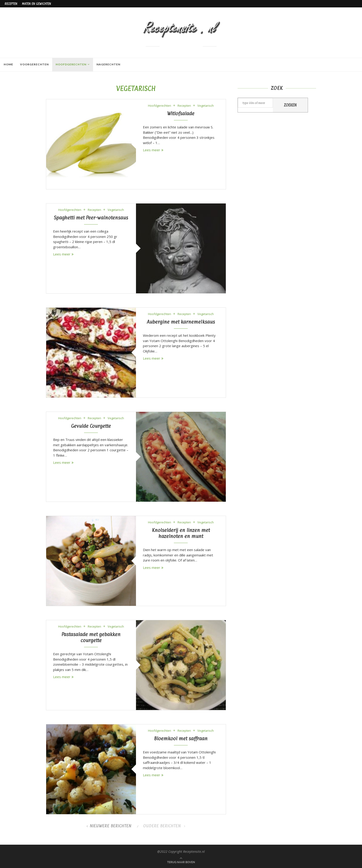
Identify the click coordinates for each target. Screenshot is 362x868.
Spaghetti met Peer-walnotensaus (91, 218)
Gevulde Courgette (91, 426)
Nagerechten (108, 64)
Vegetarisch (205, 106)
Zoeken (290, 105)
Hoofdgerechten (71, 64)
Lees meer (153, 150)
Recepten (11, 4)
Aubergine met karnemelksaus (181, 322)
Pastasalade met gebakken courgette (91, 637)
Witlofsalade (181, 113)
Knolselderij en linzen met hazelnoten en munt (181, 533)
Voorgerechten (34, 64)
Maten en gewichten (36, 4)
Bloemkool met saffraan (181, 738)
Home (8, 64)
